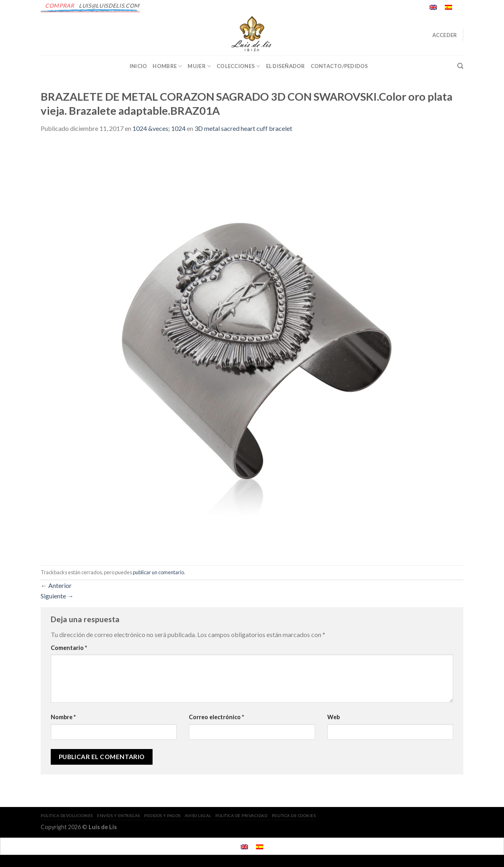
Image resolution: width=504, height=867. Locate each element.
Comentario (69, 648)
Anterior (56, 585)
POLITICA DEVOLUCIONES (67, 815)
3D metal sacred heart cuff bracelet (243, 128)
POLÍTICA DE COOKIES (294, 815)
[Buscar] (460, 66)
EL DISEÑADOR (286, 66)
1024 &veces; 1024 (159, 128)
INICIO (138, 66)
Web (334, 717)
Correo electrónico (216, 717)
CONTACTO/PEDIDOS (340, 66)
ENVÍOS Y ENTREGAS (119, 815)
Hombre (167, 66)
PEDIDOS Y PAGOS (162, 815)
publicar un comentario (158, 572)
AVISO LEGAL (198, 815)
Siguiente (57, 596)
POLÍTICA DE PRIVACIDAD (241, 815)
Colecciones (238, 66)
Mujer (199, 66)
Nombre (63, 717)
